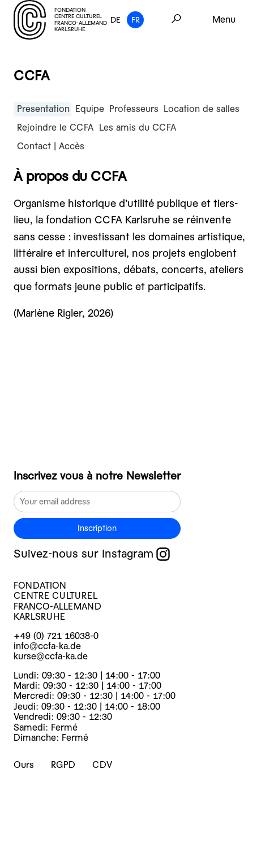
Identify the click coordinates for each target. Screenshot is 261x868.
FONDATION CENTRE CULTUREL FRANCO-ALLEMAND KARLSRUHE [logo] (60, 20)
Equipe (90, 109)
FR (136, 20)
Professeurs (134, 109)
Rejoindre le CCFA (55, 128)
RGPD (63, 765)
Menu (224, 20)
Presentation (43, 109)
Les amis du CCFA (138, 128)
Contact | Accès (51, 146)
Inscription (97, 528)
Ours (24, 765)
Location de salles (202, 109)
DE (115, 20)
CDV (102, 765)
